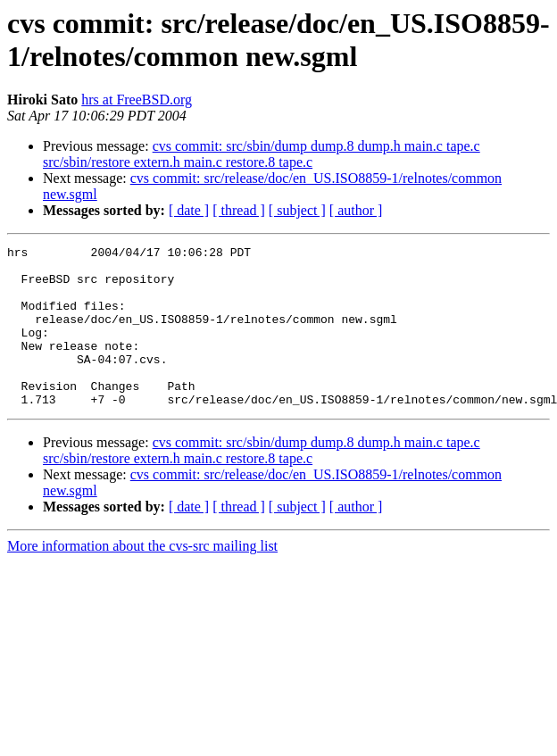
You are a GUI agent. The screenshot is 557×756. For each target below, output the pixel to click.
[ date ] (189, 210)
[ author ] (356, 210)
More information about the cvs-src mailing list (142, 578)
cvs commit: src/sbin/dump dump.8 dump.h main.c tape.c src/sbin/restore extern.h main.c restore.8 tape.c (262, 154)
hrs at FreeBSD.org (137, 100)
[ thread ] (239, 210)
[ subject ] (297, 210)
